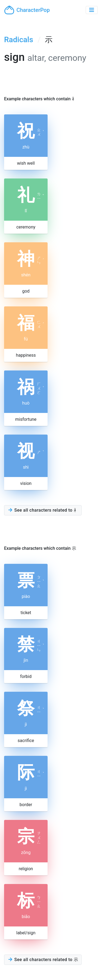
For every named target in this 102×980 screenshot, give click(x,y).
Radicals (19, 40)
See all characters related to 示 (43, 960)
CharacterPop (27, 10)
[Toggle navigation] (92, 10)
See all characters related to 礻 (43, 510)
